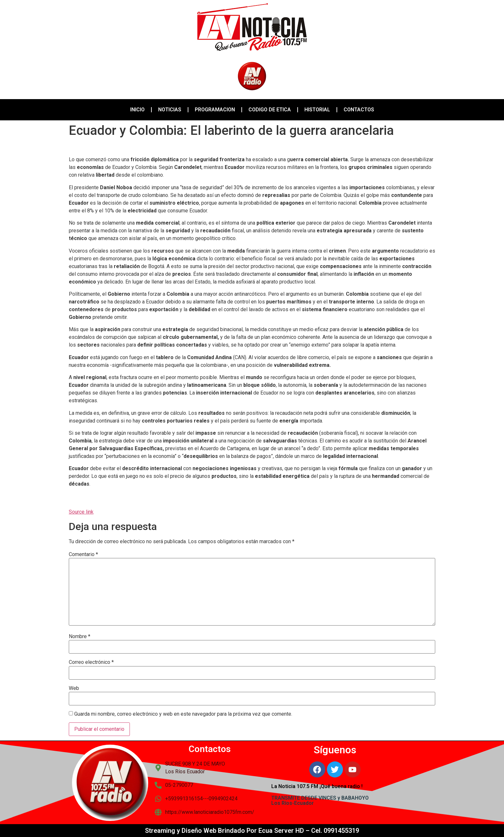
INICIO (137, 110)
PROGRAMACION (215, 110)
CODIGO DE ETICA (270, 110)
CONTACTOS (359, 110)
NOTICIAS (170, 110)
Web (74, 688)
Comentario (83, 554)
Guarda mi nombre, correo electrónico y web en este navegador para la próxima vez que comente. (183, 714)
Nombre (80, 637)
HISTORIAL (317, 110)
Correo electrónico (91, 662)
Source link (81, 512)
